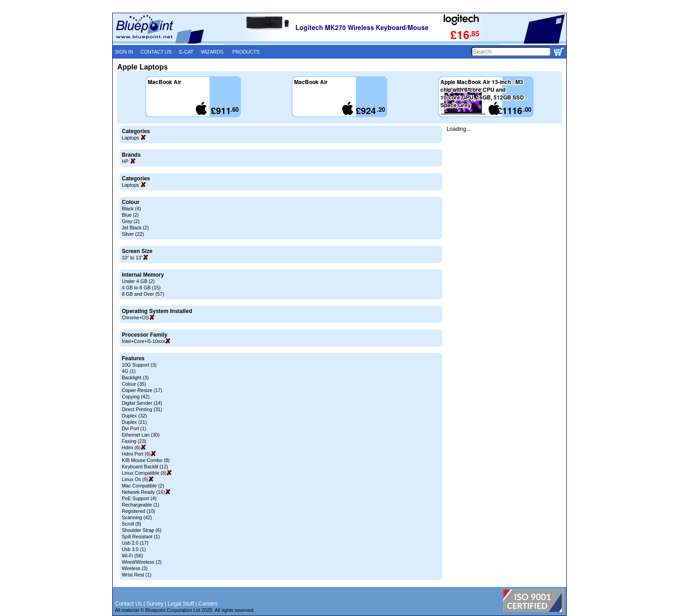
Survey (155, 604)
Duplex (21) (134, 422)
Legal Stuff (181, 604)
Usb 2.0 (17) (135, 543)
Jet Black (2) (135, 228)
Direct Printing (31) (142, 409)
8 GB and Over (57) (143, 294)
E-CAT (186, 52)
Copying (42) (136, 397)
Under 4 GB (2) (138, 281)
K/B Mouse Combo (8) (146, 460)
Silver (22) (133, 234)
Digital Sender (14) (142, 403)
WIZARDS (212, 52)
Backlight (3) (135, 378)
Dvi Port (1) (134, 428)
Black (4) (131, 209)
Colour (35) (134, 384)
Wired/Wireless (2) (142, 562)
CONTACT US (156, 52)
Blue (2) (130, 215)
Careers (208, 604)
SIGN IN (124, 52)
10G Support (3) (139, 365)
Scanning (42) (137, 517)
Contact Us (128, 604)
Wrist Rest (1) (137, 575)
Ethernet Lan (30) (141, 435)
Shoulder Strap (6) (142, 530)
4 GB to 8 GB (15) (141, 288)
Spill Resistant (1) (141, 537)
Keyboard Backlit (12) (145, 467)
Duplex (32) (134, 416)
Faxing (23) (134, 441)
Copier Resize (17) (142, 390)
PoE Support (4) (139, 498)
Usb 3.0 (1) (134, 549)
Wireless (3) (135, 568)
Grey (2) (131, 221)
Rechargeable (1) (140, 505)
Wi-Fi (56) (132, 556)
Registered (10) (138, 511)
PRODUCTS (246, 52)
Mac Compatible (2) (143, 486)
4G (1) (129, 371)
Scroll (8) (132, 524)
